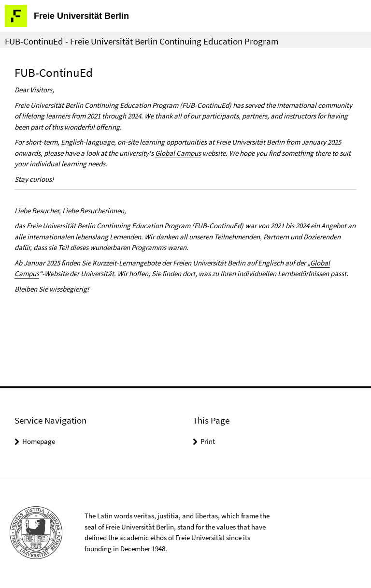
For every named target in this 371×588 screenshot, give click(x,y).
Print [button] (208, 441)
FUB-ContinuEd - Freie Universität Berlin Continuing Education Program (142, 41)
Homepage (39, 441)
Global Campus (178, 153)
